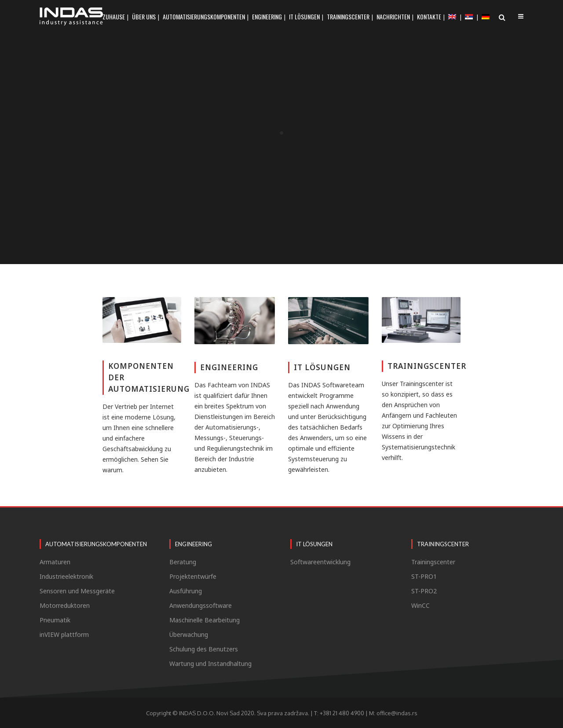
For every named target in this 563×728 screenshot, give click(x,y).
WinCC (420, 606)
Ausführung (186, 591)
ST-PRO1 (424, 577)
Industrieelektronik (66, 577)
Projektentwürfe (193, 577)
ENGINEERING (229, 367)
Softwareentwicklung (320, 562)
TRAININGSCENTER (427, 366)
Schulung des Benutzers (204, 649)
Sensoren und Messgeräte (77, 591)
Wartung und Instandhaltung (210, 664)
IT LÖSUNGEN (322, 367)
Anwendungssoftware (201, 606)
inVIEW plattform (64, 635)
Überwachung (189, 635)
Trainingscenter (433, 562)
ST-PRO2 (424, 591)
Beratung (183, 562)
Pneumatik (55, 620)
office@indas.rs (397, 713)
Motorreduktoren (65, 606)
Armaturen (55, 562)
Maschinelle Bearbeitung (205, 620)
